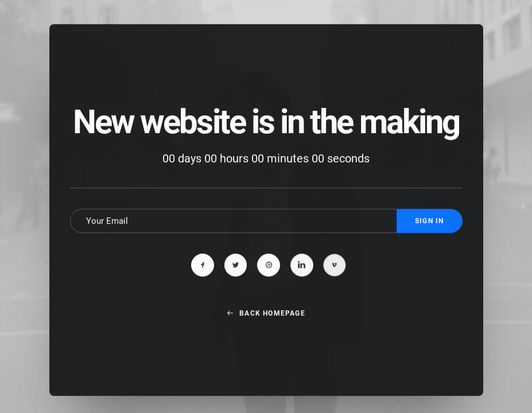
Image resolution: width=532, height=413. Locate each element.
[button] (203, 279)
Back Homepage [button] (266, 326)
